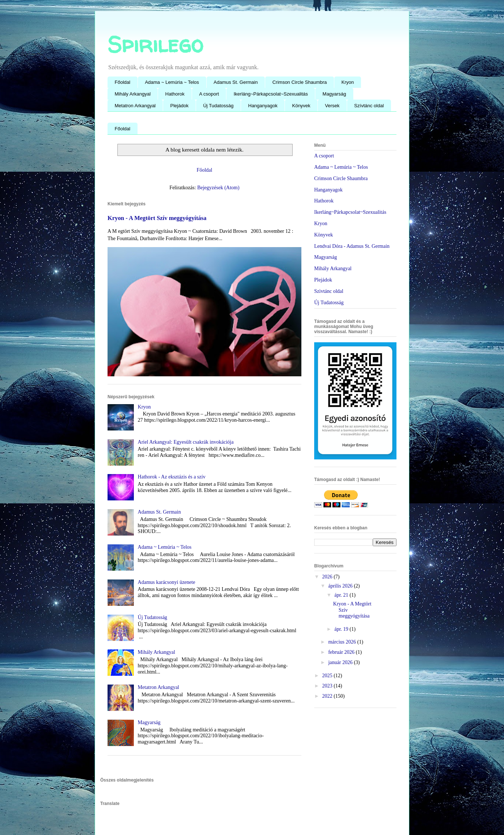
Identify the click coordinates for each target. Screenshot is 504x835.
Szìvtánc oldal (329, 291)
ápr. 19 (342, 629)
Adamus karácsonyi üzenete (167, 582)
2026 (328, 577)
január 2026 (341, 662)
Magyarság (334, 94)
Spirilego (155, 44)
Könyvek (301, 106)
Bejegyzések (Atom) (218, 188)
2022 (328, 696)
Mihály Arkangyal (133, 94)
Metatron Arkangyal (135, 106)
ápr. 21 (342, 595)
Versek (332, 106)
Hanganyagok (263, 106)
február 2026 (342, 652)
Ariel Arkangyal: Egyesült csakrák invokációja (186, 442)
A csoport (209, 94)
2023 (328, 686)
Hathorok (175, 94)
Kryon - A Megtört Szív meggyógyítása (157, 218)
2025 (328, 676)
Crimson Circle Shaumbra (300, 82)
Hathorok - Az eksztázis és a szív (172, 477)
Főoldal (123, 82)
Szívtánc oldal (369, 106)
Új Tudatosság (218, 106)
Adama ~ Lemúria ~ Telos (172, 82)
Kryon (348, 82)
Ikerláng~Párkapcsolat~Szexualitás (271, 94)
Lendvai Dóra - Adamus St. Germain (352, 246)
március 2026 (343, 642)
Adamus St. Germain (236, 82)
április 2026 (341, 586)
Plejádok (180, 106)
